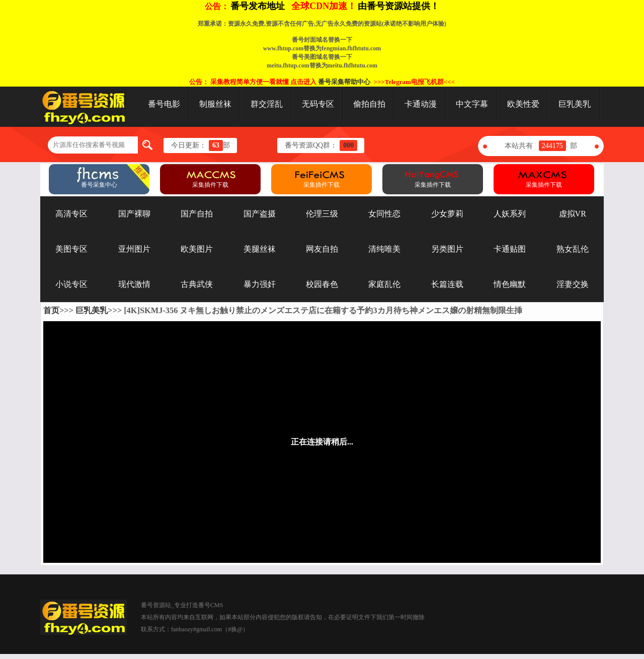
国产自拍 (197, 214)
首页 (51, 310)
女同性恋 (384, 214)
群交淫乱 (267, 104)
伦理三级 (322, 214)
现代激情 (134, 284)
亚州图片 (134, 249)
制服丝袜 (215, 104)
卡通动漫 (421, 104)
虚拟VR (573, 214)
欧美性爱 (523, 104)
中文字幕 (472, 104)
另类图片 (447, 249)
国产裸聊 (134, 214)
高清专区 (71, 214)
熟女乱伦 (573, 249)
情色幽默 (510, 284)
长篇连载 (447, 284)
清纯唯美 (384, 249)
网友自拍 (322, 249)
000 (348, 145)
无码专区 (318, 104)
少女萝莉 (447, 214)
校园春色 (322, 284)
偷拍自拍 (369, 104)
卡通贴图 (510, 249)
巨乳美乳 (575, 104)
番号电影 (164, 104)
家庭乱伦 (384, 284)
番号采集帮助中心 (344, 82)
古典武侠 (197, 284)
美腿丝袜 (260, 249)
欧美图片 (197, 249)
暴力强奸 (260, 284)
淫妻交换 (573, 284)
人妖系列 (510, 214)
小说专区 (71, 284)
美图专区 (71, 249)
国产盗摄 (260, 214)
